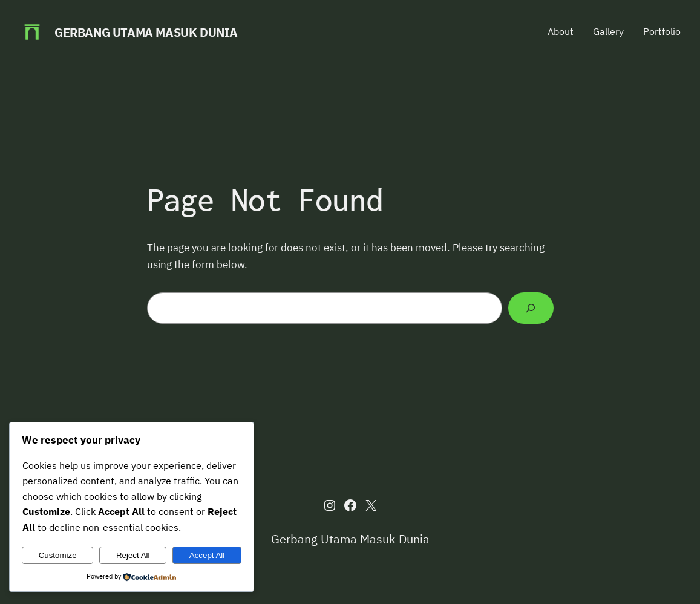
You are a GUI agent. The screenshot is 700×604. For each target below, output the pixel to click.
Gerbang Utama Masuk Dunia (146, 32)
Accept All (207, 555)
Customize (58, 555)
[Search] (531, 308)
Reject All (133, 555)
